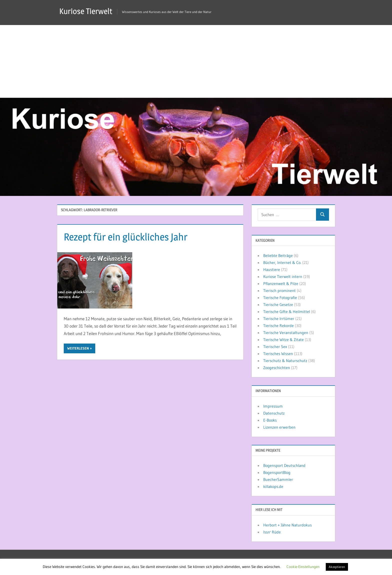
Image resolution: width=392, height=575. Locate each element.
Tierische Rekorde (278, 326)
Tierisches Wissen (278, 354)
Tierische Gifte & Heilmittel (287, 312)
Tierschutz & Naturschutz (285, 361)
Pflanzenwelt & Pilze (281, 283)
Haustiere (272, 269)
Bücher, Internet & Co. (282, 262)
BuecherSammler (278, 479)
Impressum (273, 406)
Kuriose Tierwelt (86, 11)
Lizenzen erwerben (279, 427)
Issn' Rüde (272, 532)
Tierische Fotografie (280, 298)
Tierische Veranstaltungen (286, 333)
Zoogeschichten (277, 368)
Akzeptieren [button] (337, 567)
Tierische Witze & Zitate (283, 340)
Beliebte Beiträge (278, 255)
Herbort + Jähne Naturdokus (287, 525)
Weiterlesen (78, 348)
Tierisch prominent (279, 291)
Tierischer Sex (275, 347)
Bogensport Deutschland (284, 465)
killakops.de (273, 486)
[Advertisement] (196, 60)
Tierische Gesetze (278, 305)
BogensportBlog (277, 472)
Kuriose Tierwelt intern (283, 276)
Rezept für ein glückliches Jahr (126, 237)
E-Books (270, 420)
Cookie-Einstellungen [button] (303, 567)
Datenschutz (274, 413)
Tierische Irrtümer (279, 319)
